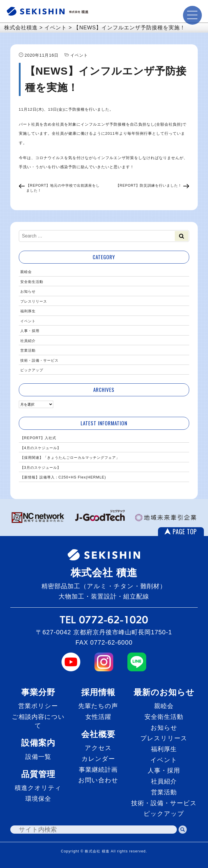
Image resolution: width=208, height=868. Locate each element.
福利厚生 (28, 311)
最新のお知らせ (164, 692)
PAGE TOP (185, 532)
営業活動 (28, 350)
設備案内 (38, 743)
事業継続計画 (98, 770)
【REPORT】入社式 (38, 438)
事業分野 (38, 692)
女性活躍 (98, 717)
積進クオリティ (38, 788)
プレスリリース (34, 301)
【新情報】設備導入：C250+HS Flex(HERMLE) (63, 477)
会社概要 (98, 734)
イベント (28, 321)
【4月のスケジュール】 (41, 448)
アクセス (98, 748)
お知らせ (28, 291)
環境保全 (38, 799)
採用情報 (98, 692)
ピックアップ (32, 370)
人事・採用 (30, 331)
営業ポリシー (38, 706)
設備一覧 (38, 757)
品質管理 (38, 774)
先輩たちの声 (98, 706)
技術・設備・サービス (39, 360)
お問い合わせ (98, 780)
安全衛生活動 (32, 282)
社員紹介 (28, 341)
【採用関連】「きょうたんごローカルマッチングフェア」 (70, 458)
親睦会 (26, 272)
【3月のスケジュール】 (41, 468)
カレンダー (98, 759)
